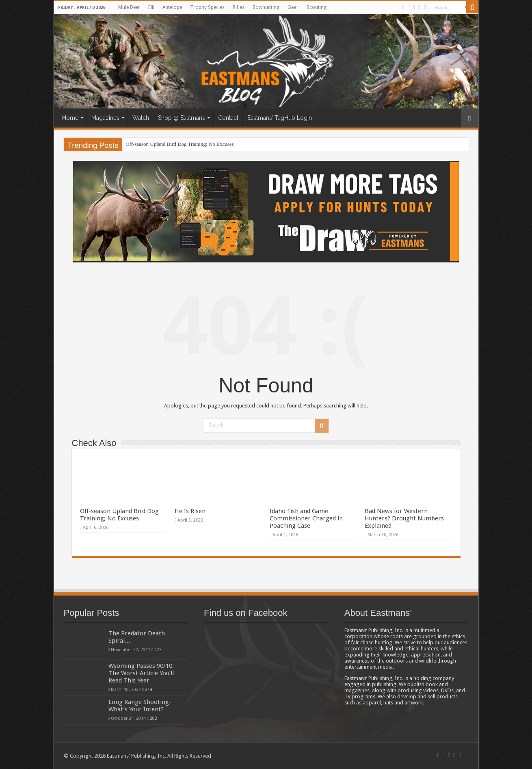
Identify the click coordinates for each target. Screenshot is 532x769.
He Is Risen (190, 511)
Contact (228, 118)
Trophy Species (207, 7)
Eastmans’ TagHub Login (280, 118)
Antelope (172, 7)
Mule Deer (129, 7)
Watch (141, 118)
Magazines (105, 118)
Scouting (317, 7)
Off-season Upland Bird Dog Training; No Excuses (179, 144)
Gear (293, 7)
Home (70, 118)
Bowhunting (266, 7)
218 (149, 689)
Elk (151, 7)
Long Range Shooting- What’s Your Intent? (140, 706)
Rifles (239, 7)
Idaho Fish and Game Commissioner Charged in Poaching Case (306, 518)
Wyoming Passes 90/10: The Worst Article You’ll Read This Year (141, 673)
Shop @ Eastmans (182, 118)
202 (154, 718)
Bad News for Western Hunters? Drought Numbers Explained (404, 518)
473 (158, 650)
